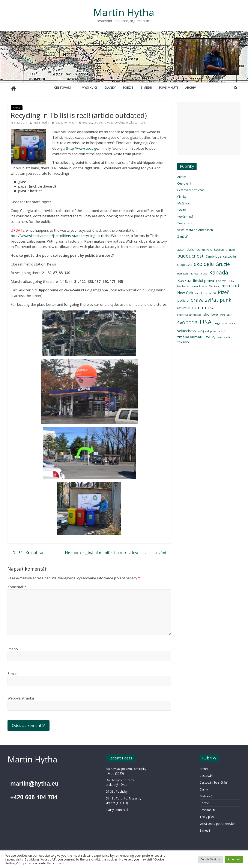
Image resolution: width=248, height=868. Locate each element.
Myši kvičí (89, 87)
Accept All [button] (234, 859)
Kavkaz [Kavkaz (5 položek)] (184, 279)
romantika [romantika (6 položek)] (203, 306)
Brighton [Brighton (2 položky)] (231, 248)
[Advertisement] (209, 127)
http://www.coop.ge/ (83, 147)
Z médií (146, 87)
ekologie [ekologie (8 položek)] (204, 262)
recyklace (132, 121)
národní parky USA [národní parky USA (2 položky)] (206, 291)
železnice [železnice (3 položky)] (184, 340)
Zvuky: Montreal (117, 808)
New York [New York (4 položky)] (185, 291)
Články (110, 87)
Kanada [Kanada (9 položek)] (219, 271)
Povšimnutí (168, 87)
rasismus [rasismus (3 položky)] (183, 306)
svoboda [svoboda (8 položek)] (187, 321)
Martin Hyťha (124, 12)
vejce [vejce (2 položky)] (232, 322)
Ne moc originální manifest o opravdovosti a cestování (118, 551)
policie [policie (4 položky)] (183, 299)
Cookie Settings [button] (210, 859)
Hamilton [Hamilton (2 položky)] (183, 272)
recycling (119, 121)
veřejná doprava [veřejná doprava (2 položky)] (207, 330)
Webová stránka (21, 696)
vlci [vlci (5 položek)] (222, 329)
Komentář (17, 585)
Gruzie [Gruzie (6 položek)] (223, 262)
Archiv (191, 87)
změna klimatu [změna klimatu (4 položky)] (190, 335)
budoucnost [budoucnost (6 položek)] (190, 254)
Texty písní (185, 221)
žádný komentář (64, 121)
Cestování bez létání (191, 188)
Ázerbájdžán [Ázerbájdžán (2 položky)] (224, 336)
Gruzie (98, 121)
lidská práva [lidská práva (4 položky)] (204, 279)
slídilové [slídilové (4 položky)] (211, 312)
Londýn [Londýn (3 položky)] (221, 279)
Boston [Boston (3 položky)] (219, 248)
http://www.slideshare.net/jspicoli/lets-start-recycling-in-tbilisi (60, 234)
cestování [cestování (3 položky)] (230, 255)
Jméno (13, 647)
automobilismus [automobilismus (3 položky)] (189, 248)
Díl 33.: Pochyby (117, 790)
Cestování (63, 87)
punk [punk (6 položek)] (226, 298)
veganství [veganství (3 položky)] (220, 321)
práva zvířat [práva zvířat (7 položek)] (204, 298)
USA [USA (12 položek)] (206, 320)
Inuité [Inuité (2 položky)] (204, 272)
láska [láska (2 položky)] (231, 279)
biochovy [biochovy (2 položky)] (207, 248)
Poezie (128, 87)
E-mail (12, 672)
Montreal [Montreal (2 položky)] (214, 285)
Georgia (87, 121)
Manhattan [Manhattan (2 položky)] (183, 285)
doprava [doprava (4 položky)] (185, 263)
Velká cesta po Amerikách (195, 228)
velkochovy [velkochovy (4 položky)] (187, 329)
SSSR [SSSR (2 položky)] (229, 313)
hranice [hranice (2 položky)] (194, 272)
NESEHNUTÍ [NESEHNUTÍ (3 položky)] (230, 284)
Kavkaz (108, 121)
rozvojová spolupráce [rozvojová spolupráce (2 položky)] (189, 313)
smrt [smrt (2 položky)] (222, 313)
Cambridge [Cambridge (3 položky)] (213, 255)
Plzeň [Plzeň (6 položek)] (224, 290)
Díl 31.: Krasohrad (26, 551)
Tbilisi (143, 121)
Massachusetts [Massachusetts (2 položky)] (199, 285)
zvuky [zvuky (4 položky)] (210, 335)
